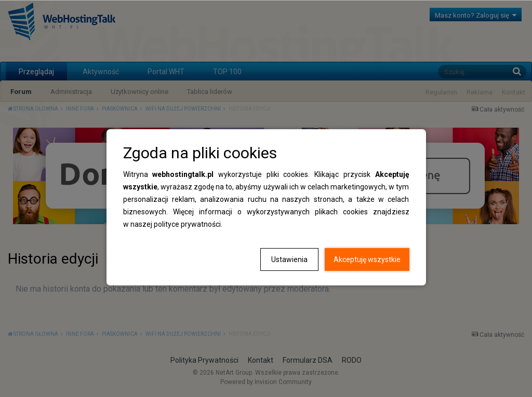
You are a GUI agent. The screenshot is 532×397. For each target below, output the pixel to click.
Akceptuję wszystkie (367, 259)
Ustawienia (289, 259)
